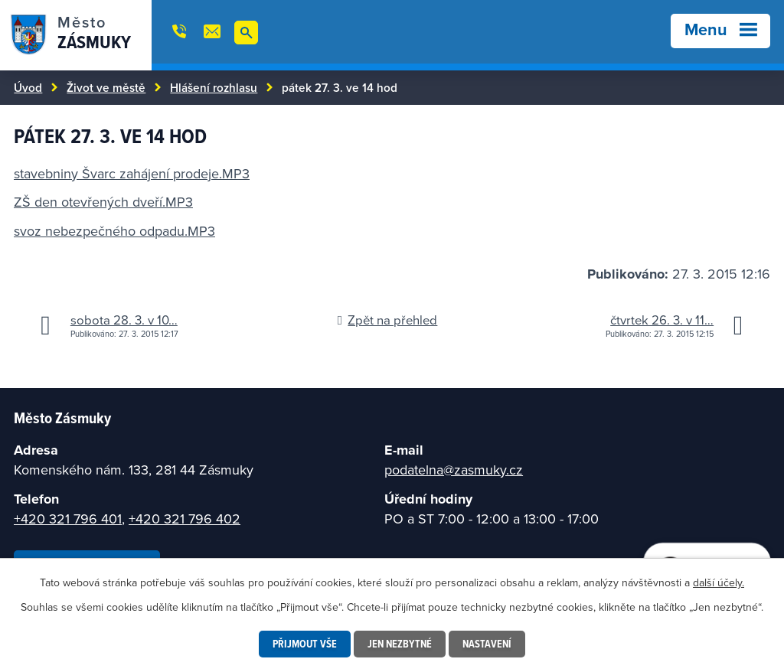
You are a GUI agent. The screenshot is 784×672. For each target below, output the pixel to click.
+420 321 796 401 (68, 519)
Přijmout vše (305, 644)
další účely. (719, 582)
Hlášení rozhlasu (214, 87)
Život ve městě (106, 87)
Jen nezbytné (400, 644)
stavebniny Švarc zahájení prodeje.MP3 (132, 173)
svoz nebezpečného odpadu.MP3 (114, 231)
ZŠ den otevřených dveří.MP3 (103, 202)
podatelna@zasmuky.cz (454, 470)
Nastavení (487, 644)
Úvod (28, 87)
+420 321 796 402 (185, 519)
